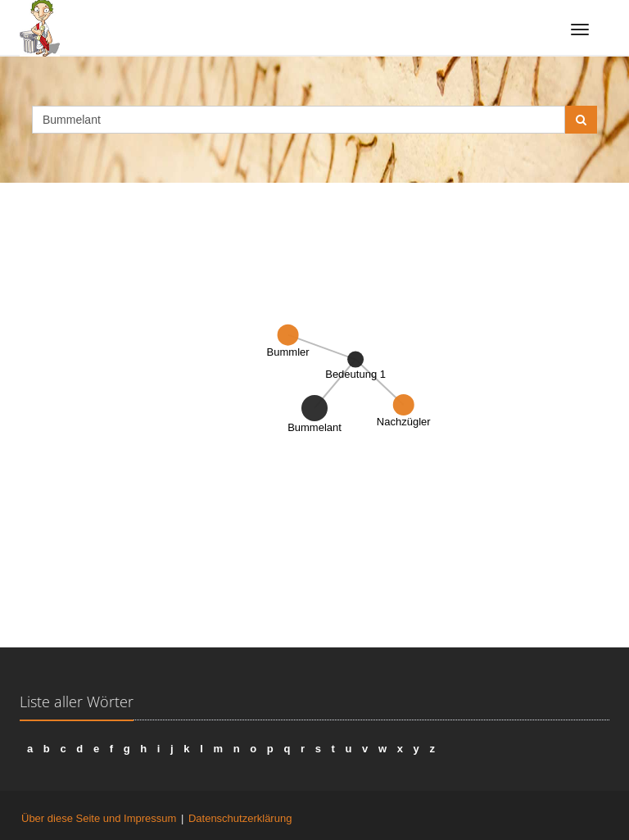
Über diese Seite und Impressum (99, 818)
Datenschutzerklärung (240, 818)
